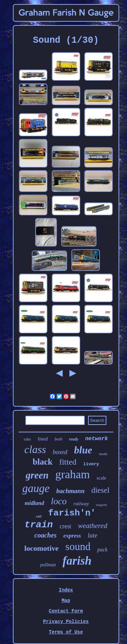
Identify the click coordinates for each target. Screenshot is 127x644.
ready (74, 439)
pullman (48, 565)
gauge (36, 488)
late (93, 535)
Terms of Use (66, 632)
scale (101, 478)
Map (66, 601)
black (43, 462)
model (103, 454)
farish (77, 561)
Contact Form (66, 611)
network (96, 439)
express (72, 536)
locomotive (41, 548)
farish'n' (72, 513)
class (35, 449)
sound (78, 547)
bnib (58, 439)
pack (102, 550)
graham (72, 474)
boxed (60, 452)
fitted (68, 462)
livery (91, 464)
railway (81, 504)
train (39, 525)
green (37, 475)
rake (27, 439)
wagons (102, 505)
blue (83, 450)
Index (66, 590)
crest (65, 526)
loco (59, 501)
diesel (101, 490)
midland (35, 503)
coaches (46, 535)
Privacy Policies (66, 622)
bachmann (70, 491)
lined (43, 439)
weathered (93, 526)
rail (39, 516)
